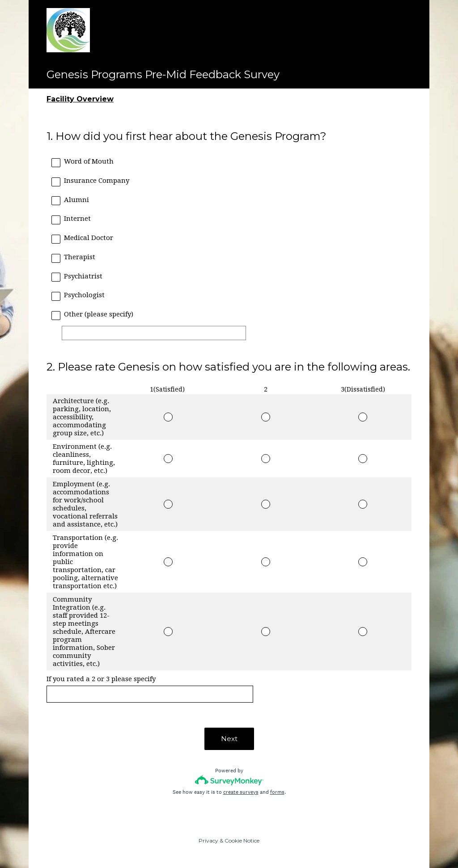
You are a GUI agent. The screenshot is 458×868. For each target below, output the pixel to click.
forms (277, 792)
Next (229, 739)
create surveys (241, 792)
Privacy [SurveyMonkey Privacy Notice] (208, 841)
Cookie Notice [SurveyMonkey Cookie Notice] (242, 841)
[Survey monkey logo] (229, 780)
